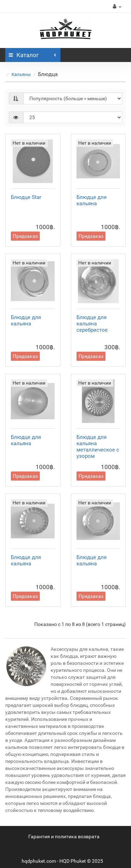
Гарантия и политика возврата (64, 836)
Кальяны (21, 74)
